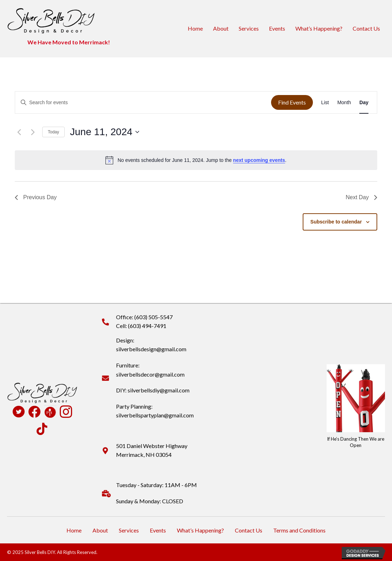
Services (249, 28)
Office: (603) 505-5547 (144, 317)
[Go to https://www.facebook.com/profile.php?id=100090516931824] (34, 412)
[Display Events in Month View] (344, 103)
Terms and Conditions (299, 530)
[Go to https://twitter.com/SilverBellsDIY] (18, 412)
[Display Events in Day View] (364, 103)
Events (277, 28)
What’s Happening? (319, 28)
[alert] (196, 160)
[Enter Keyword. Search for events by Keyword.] (143, 103)
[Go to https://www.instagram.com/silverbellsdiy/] (66, 412)
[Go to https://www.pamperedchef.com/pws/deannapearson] (50, 412)
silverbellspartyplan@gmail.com (155, 415)
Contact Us (366, 28)
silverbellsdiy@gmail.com (159, 390)
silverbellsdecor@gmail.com (150, 374)
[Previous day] (19, 132)
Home (195, 28)
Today (53, 132)
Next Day (361, 197)
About (221, 28)
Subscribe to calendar (336, 222)
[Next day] (33, 132)
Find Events (292, 102)
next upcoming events (259, 160)
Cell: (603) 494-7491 (141, 326)
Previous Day (36, 197)
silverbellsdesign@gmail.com (151, 349)
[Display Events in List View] (325, 103)
